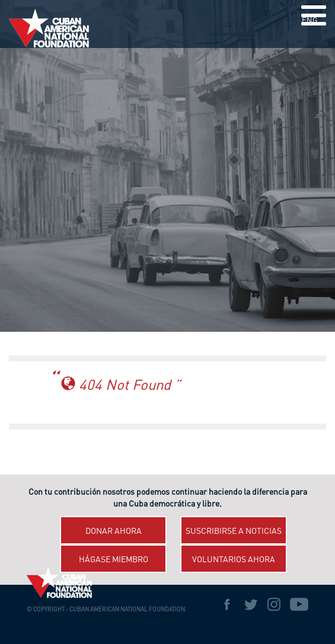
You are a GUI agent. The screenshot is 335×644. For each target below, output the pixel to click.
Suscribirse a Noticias (234, 531)
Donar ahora (114, 531)
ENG (310, 21)
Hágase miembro (114, 560)
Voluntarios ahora (234, 560)
